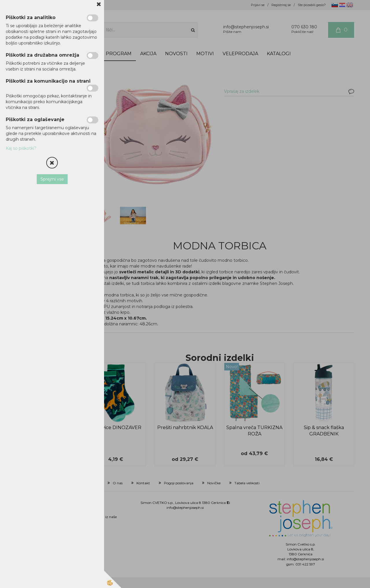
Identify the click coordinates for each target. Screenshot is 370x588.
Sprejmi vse (52, 179)
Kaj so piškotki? (21, 148)
